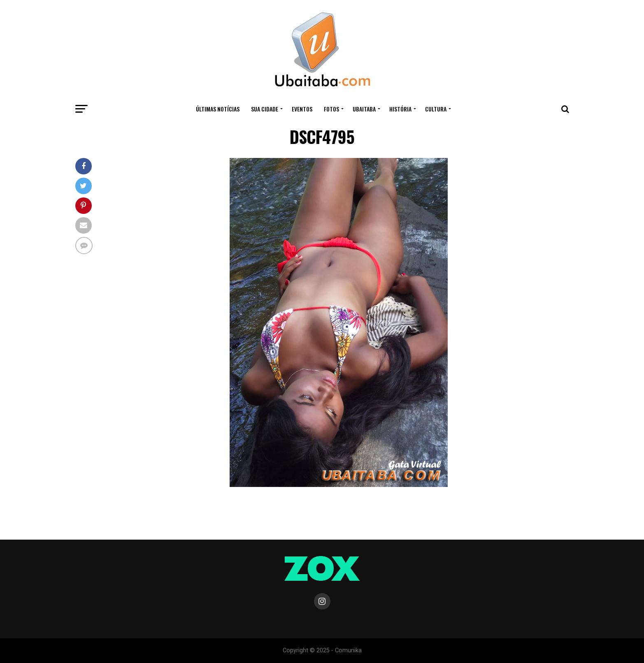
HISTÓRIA (400, 109)
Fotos (331, 109)
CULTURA (436, 109)
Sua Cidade (265, 109)
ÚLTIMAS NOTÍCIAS (218, 109)
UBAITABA (364, 109)
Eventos (302, 109)
